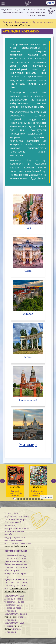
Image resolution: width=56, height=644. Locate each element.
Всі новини (46, 497)
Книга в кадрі (22, 22)
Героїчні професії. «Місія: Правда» (15, 481)
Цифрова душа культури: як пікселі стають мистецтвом (38, 481)
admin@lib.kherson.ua (15, 591)
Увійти (51, 3)
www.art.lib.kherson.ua (16, 546)
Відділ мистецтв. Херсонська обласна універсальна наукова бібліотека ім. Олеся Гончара (23, 12)
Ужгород (28, 314)
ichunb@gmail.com (19, 588)
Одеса (28, 271)
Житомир (28, 444)
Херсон (28, 357)
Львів (28, 228)
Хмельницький (28, 400)
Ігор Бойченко (11, 617)
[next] (54, 481)
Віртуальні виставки (42, 22)
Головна (7, 22)
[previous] (2, 481)
